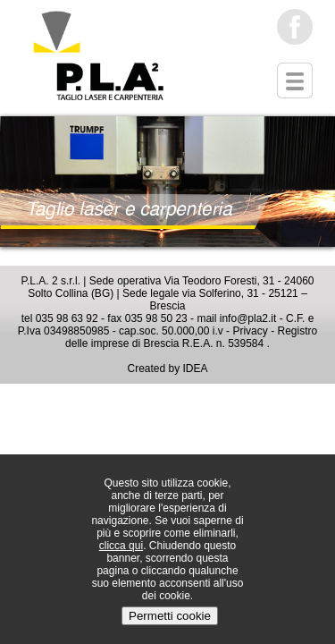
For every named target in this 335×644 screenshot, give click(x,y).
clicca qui (121, 546)
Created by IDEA (167, 369)
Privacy (250, 331)
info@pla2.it (248, 318)
